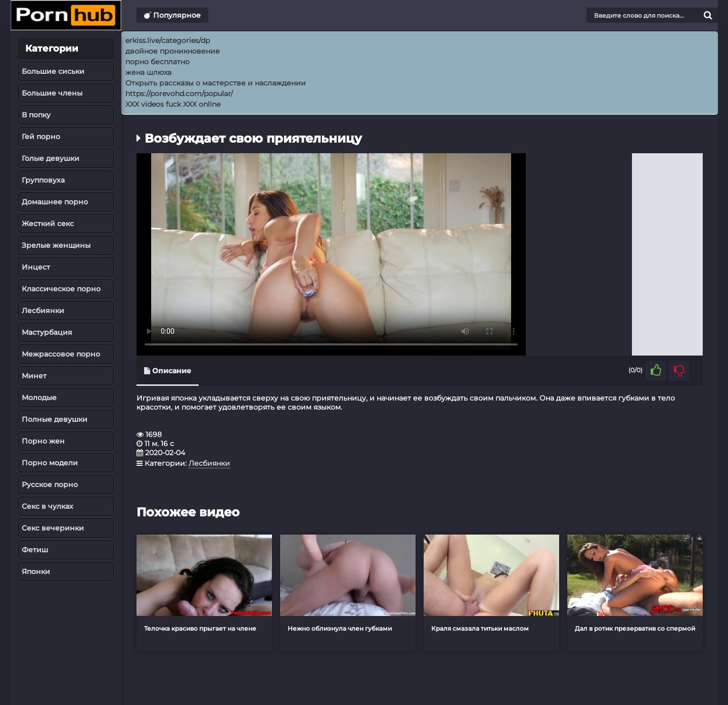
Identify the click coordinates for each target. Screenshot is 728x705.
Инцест (36, 267)
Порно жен (43, 441)
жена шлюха (148, 72)
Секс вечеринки (53, 528)
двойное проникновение (173, 51)
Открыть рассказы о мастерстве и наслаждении (216, 83)
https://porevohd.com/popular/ (179, 94)
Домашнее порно (55, 202)
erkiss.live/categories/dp (168, 40)
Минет (34, 376)
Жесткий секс (48, 224)
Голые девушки (51, 158)
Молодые (39, 398)
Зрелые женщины (56, 245)
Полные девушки (55, 419)
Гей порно (41, 137)
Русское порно (50, 484)
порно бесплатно (157, 62)
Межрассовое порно (61, 354)
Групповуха (43, 180)
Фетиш (35, 550)
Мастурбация (47, 332)
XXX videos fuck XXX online (173, 104)
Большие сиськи (53, 71)
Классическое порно (61, 289)
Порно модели (50, 463)
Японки (36, 571)
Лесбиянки (43, 311)
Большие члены (52, 93)
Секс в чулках (48, 506)
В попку (36, 115)
